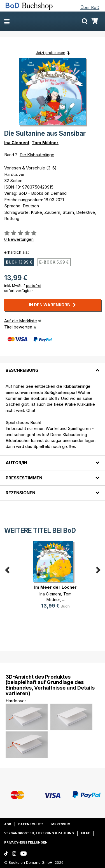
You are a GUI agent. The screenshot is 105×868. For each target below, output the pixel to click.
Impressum (60, 824)
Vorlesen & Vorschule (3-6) (30, 168)
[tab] (53, 367)
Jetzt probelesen (51, 53)
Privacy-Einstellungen (26, 842)
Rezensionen (20, 493)
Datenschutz (31, 824)
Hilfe (85, 833)
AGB (8, 824)
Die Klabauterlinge (37, 155)
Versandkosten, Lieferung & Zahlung (39, 833)
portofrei (34, 285)
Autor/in (16, 463)
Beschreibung (22, 370)
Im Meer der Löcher (55, 587)
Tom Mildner (45, 143)
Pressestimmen (24, 478)
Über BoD (90, 7)
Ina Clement (17, 143)
